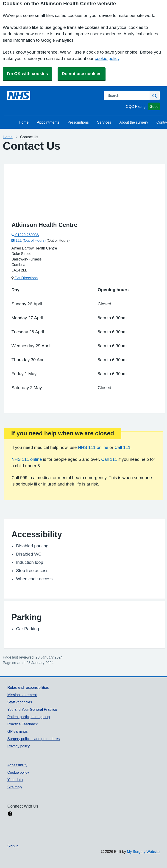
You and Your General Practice (32, 709)
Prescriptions (78, 122)
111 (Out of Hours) (29, 240)
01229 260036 (25, 235)
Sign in (13, 846)
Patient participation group (29, 717)
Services (104, 122)
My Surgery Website (143, 852)
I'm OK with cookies (27, 74)
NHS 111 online (93, 447)
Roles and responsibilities (28, 687)
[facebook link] (10, 814)
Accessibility (17, 765)
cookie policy (107, 58)
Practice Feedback (22, 724)
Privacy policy (18, 746)
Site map (15, 787)
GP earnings (18, 731)
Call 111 (122, 447)
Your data (15, 780)
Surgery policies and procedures (33, 739)
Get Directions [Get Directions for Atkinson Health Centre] (26, 278)
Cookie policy (18, 772)
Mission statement (22, 695)
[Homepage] (19, 95)
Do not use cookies (82, 74)
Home (24, 122)
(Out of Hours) (58, 240)
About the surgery (134, 122)
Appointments (48, 122)
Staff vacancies (20, 702)
